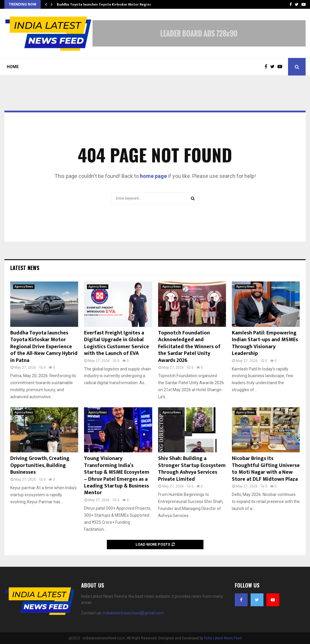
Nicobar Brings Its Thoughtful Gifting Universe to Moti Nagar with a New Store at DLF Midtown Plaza (266, 469)
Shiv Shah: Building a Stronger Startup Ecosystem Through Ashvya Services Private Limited (192, 469)
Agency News (24, 287)
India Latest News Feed (223, 638)
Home (13, 67)
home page (153, 176)
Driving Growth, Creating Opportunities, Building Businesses (40, 465)
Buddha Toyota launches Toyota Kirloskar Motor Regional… (107, 4)
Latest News (25, 268)
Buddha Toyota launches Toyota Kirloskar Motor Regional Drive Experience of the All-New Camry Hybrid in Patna (44, 347)
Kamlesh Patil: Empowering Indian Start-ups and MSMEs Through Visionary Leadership (265, 343)
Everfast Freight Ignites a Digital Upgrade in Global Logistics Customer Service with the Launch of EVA (117, 343)
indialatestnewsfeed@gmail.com (133, 613)
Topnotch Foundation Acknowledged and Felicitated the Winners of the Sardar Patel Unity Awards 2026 (189, 347)
